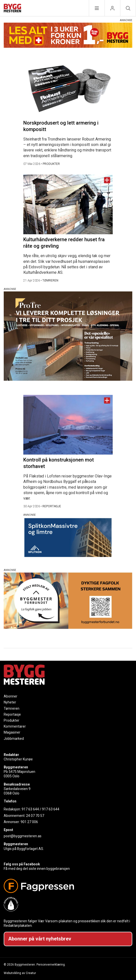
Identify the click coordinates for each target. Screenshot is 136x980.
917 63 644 (30, 809)
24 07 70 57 (35, 816)
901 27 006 (29, 822)
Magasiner (12, 732)
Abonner (11, 696)
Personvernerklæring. (51, 965)
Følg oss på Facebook (22, 864)
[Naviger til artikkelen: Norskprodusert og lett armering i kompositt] (68, 84)
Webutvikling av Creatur (20, 973)
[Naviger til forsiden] (12, 9)
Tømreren (12, 708)
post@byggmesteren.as (23, 836)
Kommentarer (15, 726)
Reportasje (12, 714)
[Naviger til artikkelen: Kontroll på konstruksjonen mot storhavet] (68, 425)
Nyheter (10, 702)
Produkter (12, 720)
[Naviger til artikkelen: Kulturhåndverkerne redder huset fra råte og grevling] (68, 204)
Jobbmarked (14, 739)
